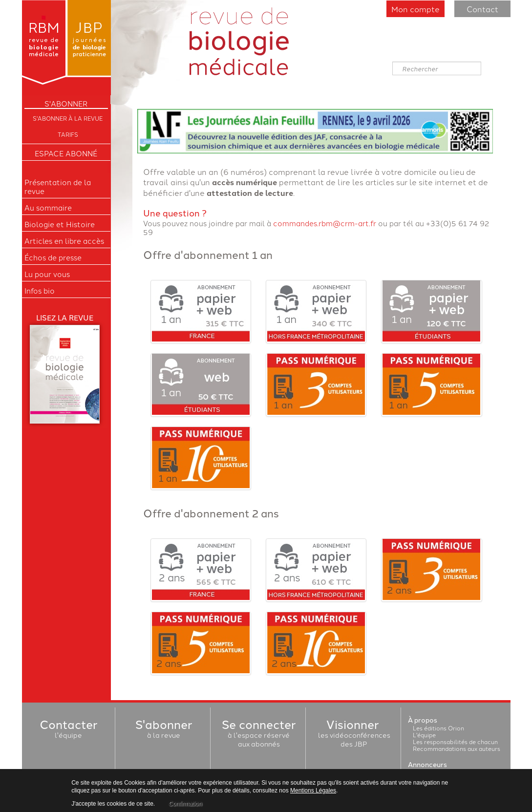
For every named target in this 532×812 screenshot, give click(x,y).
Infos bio (40, 291)
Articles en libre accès (64, 241)
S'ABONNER (66, 104)
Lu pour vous (47, 274)
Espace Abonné (66, 153)
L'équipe (424, 735)
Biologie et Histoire (60, 224)
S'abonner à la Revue (68, 118)
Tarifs (68, 134)
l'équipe (68, 730)
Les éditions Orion (438, 728)
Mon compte (415, 9)
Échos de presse (53, 257)
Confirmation (185, 804)
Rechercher (393, 62)
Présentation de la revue (58, 187)
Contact (482, 9)
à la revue (164, 730)
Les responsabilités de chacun (455, 741)
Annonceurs (427, 764)
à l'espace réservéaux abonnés (259, 735)
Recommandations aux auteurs (457, 748)
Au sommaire (48, 208)
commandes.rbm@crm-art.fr (325, 223)
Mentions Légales (313, 791)
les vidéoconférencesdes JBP (354, 735)
